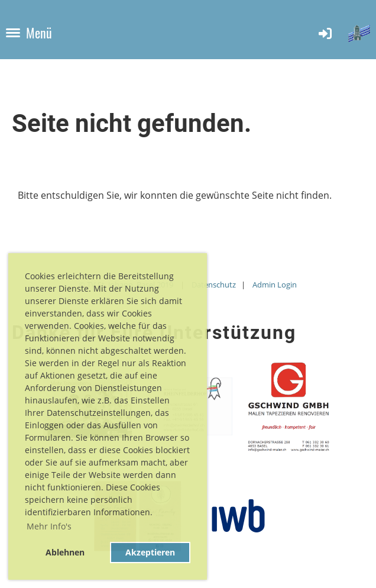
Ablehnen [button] (65, 552)
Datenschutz (214, 285)
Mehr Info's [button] (49, 526)
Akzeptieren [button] (150, 552)
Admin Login (275, 285)
